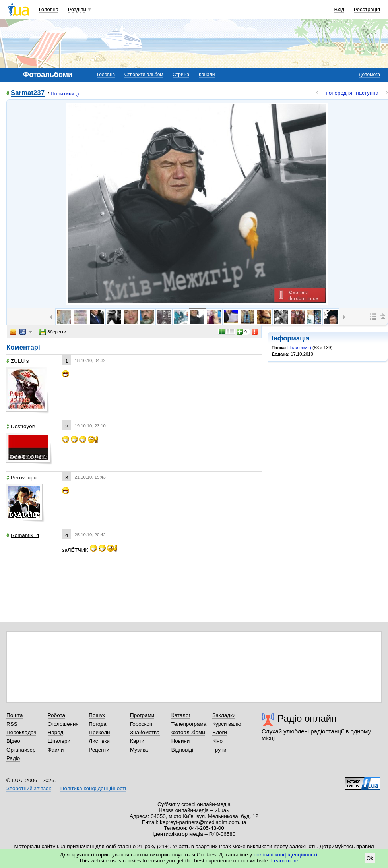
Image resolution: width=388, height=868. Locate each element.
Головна (49, 9)
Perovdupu (21, 478)
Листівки (99, 741)
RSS (12, 724)
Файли (56, 750)
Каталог (181, 715)
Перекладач (21, 732)
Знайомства (145, 732)
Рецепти (99, 750)
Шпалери (59, 741)
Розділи (77, 9)
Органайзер (21, 750)
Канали (207, 75)
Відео (13, 741)
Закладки (224, 715)
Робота (56, 715)
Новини (181, 741)
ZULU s (18, 361)
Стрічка (181, 75)
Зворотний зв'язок (29, 788)
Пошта (15, 715)
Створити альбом (144, 75)
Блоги (220, 732)
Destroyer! (21, 426)
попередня (339, 93)
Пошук (97, 715)
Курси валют (228, 724)
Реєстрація (367, 9)
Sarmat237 (28, 93)
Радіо (13, 758)
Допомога (369, 75)
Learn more (285, 861)
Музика (139, 750)
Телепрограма (189, 724)
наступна (367, 93)
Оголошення (63, 724)
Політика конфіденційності (93, 788)
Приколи (99, 732)
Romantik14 (23, 535)
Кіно (217, 741)
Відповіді (182, 750)
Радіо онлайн (307, 718)
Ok (370, 858)
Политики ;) (65, 94)
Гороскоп (141, 724)
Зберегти (53, 332)
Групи (219, 750)
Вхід (339, 9)
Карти (137, 741)
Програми (142, 715)
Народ (56, 732)
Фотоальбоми (188, 732)
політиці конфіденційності (285, 855)
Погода (97, 724)
